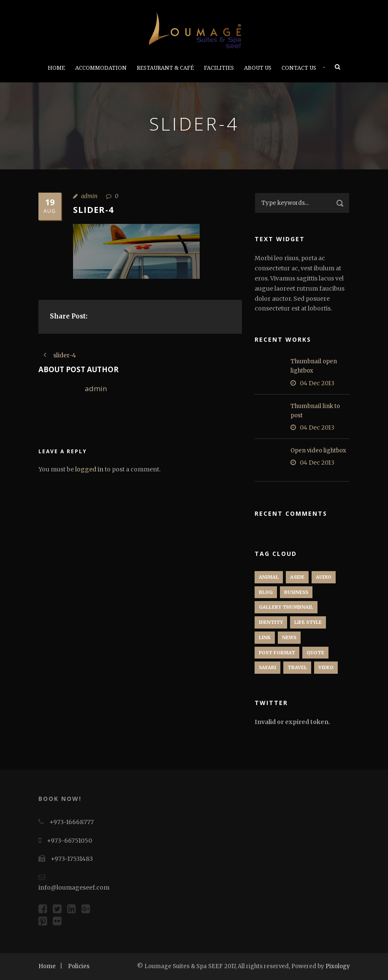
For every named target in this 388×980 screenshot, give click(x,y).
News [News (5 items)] (289, 637)
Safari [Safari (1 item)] (267, 667)
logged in (89, 469)
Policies (79, 966)
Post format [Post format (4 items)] (277, 653)
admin (89, 196)
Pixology (338, 966)
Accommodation (101, 68)
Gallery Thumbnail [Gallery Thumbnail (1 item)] (286, 607)
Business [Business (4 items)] (296, 592)
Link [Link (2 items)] (265, 637)
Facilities (219, 68)
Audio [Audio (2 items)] (324, 577)
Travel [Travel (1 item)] (297, 667)
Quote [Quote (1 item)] (315, 653)
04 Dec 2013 (317, 383)
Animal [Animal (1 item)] (269, 577)
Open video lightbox (318, 451)
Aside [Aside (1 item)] (297, 577)
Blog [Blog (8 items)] (266, 592)
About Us (258, 68)
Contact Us (299, 68)
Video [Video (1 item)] (326, 667)
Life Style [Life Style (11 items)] (308, 622)
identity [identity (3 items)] (271, 622)
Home (56, 68)
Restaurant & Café (165, 68)
